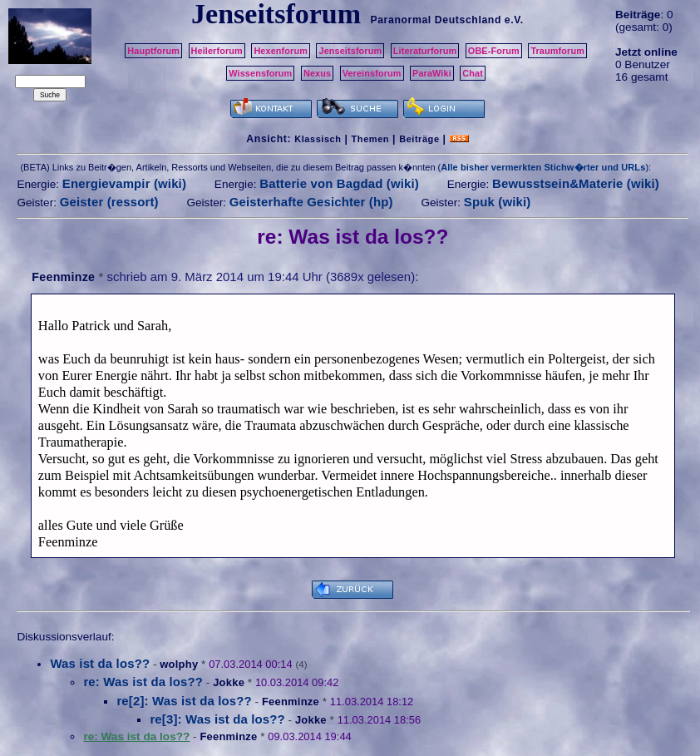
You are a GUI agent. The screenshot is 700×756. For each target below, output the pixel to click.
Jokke (229, 682)
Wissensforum (260, 73)
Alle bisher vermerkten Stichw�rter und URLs (543, 167)
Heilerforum (217, 51)
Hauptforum (153, 51)
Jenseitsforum (350, 51)
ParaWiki (432, 73)
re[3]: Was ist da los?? (217, 719)
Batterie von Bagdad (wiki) (339, 183)
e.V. (514, 20)
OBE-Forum (494, 51)
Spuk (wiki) (498, 202)
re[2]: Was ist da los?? (184, 701)
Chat (473, 73)
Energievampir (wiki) (124, 183)
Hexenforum (281, 51)
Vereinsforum (372, 73)
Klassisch (318, 139)
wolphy (179, 664)
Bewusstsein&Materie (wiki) (576, 183)
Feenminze (63, 277)
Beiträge (419, 139)
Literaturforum (425, 51)
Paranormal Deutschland (436, 20)
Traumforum (557, 51)
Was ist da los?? (100, 663)
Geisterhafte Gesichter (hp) (311, 202)
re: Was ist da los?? (143, 682)
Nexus (317, 73)
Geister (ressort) (109, 202)
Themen (370, 139)
